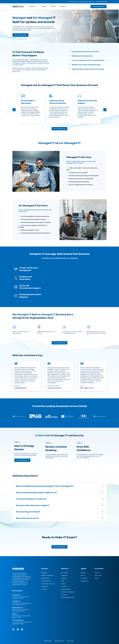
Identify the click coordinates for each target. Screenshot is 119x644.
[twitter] (13, 629)
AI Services (44, 589)
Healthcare (64, 578)
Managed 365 (45, 586)
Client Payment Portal (74, 2)
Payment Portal (85, 581)
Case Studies (84, 578)
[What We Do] (33, 6)
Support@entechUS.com (88, 2)
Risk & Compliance (46, 581)
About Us (83, 575)
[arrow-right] (105, 110)
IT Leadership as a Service (48, 584)
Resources (84, 573)
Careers (97, 578)
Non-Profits (64, 586)
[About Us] (53, 6)
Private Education (65, 589)
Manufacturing (65, 573)
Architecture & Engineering (68, 592)
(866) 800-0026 (102, 2)
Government (64, 595)
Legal (62, 581)
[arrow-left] (14, 110)
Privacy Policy (70, 641)
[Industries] (44, 6)
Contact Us (97, 573)
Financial (63, 584)
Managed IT (44, 573)
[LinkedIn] (18, 629)
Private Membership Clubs (68, 597)
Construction (64, 575)
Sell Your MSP (98, 575)
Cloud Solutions (45, 578)
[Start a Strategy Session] (99, 6)
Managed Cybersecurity (47, 575)
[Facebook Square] (22, 629)
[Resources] (63, 6)
